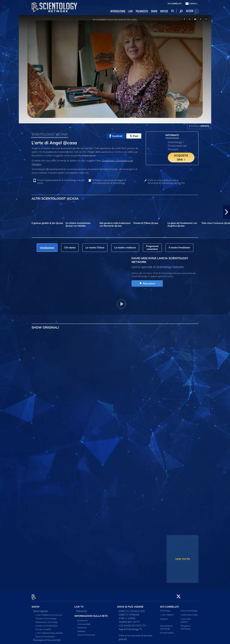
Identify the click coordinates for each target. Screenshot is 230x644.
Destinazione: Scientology (47, 620)
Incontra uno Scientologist (46, 624)
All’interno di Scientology (46, 617)
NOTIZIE (164, 11)
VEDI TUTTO (183, 559)
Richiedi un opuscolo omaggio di (109, 182)
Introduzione (83, 619)
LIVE (131, 11)
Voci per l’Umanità (43, 628)
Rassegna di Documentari (47, 638)
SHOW (154, 11)
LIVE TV (79, 605)
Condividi (116, 136)
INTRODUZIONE (118, 11)
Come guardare (84, 622)
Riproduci (147, 283)
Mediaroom (82, 626)
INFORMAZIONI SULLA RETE (91, 614)
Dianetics (164, 617)
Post (134, 136)
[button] (227, 212)
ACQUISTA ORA (181, 158)
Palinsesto (81, 609)
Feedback (81, 630)
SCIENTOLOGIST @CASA (50, 134)
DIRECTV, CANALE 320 (132, 609)
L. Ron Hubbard (167, 613)
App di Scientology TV (130, 627)
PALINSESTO (142, 11)
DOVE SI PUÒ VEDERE (130, 605)
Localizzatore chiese (189, 613)
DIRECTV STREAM (129, 613)
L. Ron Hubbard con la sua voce (49, 613)
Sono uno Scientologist (45, 635)
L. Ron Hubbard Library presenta (49, 631)
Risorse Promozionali (86, 633)
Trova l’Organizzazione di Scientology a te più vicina (61, 182)
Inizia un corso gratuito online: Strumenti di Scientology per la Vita (166, 182)
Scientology (165, 609)
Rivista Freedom (167, 631)
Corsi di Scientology (189, 609)
